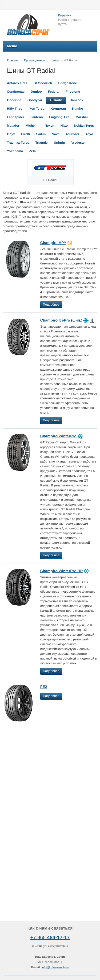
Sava (56, 134)
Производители (35, 61)
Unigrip (59, 143)
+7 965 (39, 937)
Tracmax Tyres (18, 143)
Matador (13, 126)
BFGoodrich (43, 83)
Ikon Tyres (36, 109)
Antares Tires (17, 83)
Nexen (49, 126)
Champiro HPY (53, 243)
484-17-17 (58, 937)
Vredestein (79, 143)
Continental (16, 92)
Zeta (32, 151)
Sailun (41, 134)
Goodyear (35, 100)
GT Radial (56, 100)
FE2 (44, 687)
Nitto (64, 126)
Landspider (16, 117)
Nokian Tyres (84, 126)
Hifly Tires (15, 109)
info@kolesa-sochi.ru (55, 968)
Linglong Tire (59, 117)
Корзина (65, 15)
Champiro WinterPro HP (61, 571)
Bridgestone (68, 83)
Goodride (14, 100)
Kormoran (58, 109)
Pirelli (25, 134)
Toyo (89, 134)
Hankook (76, 100)
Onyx (11, 134)
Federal (54, 92)
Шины (55, 61)
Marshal (81, 117)
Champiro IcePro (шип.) (61, 320)
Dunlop (36, 92)
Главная (13, 61)
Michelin (32, 126)
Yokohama (15, 151)
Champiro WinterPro (58, 436)
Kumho (77, 109)
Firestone (73, 92)
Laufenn (37, 117)
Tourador (73, 134)
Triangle (42, 143)
